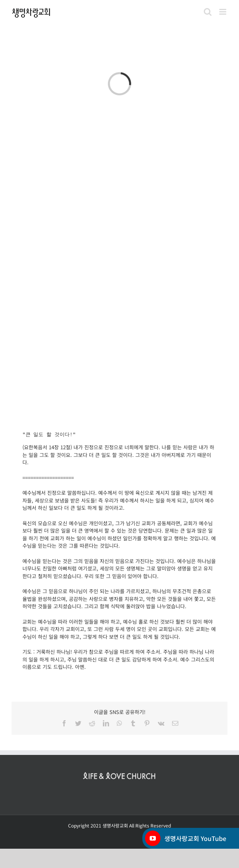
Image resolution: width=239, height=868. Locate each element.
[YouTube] (153, 838)
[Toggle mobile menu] (223, 12)
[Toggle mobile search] (208, 12)
